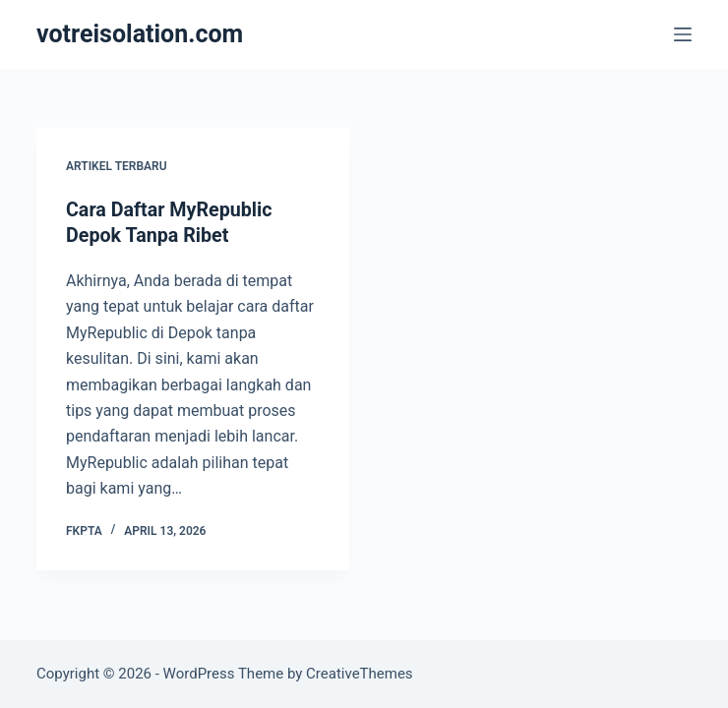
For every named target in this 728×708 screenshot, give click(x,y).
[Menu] (683, 34)
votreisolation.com (140, 34)
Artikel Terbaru (117, 166)
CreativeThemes (360, 674)
